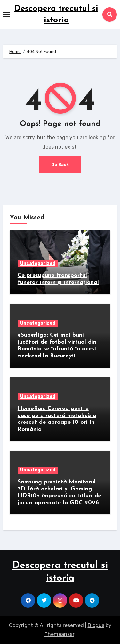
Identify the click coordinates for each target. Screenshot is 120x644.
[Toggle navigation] (7, 14)
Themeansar (59, 634)
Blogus (96, 625)
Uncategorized (38, 263)
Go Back (60, 165)
